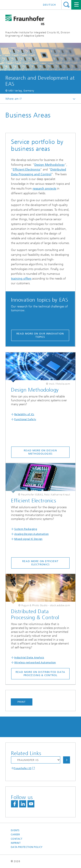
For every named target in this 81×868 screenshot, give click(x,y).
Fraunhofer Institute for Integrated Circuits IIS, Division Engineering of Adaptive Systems (38, 34)
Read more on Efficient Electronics (40, 563)
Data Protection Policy (27, 847)
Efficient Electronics (26, 170)
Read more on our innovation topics (40, 335)
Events (15, 830)
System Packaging (26, 529)
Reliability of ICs (24, 414)
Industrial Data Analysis (29, 657)
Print (22, 702)
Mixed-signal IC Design (28, 539)
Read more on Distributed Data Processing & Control (40, 674)
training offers (21, 279)
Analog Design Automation (31, 534)
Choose (67, 760)
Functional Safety (25, 419)
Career (15, 835)
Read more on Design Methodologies (40, 452)
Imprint (16, 843)
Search (66, 5)
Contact (17, 839)
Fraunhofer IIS (22, 768)
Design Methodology (49, 165)
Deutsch (49, 5)
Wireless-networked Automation (35, 662)
